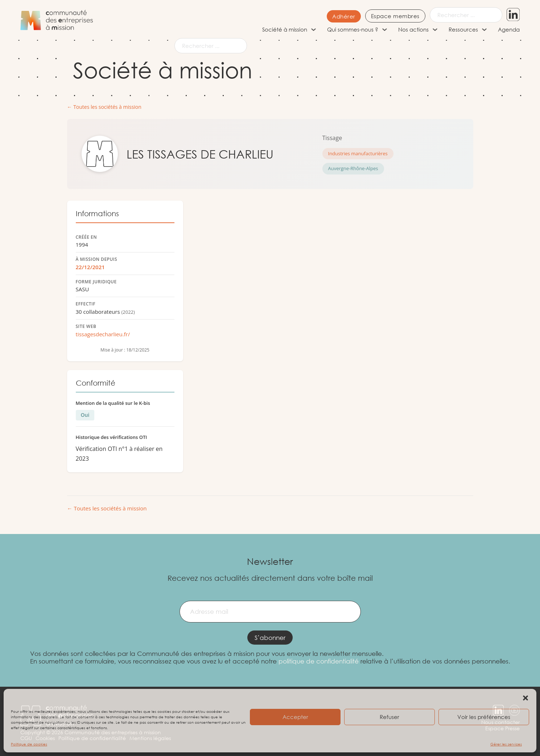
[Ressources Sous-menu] (484, 30)
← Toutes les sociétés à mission (104, 107)
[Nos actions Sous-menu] (435, 30)
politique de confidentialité (319, 661)
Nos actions (413, 29)
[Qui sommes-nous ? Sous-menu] (385, 30)
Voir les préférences (484, 717)
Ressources (463, 29)
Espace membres (395, 16)
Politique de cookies (29, 744)
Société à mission (285, 29)
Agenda (509, 29)
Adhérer (343, 16)
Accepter (295, 717)
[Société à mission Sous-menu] (314, 30)
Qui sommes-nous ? (353, 29)
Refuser (389, 717)
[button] (525, 698)
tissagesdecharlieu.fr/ (103, 334)
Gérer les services (506, 744)
